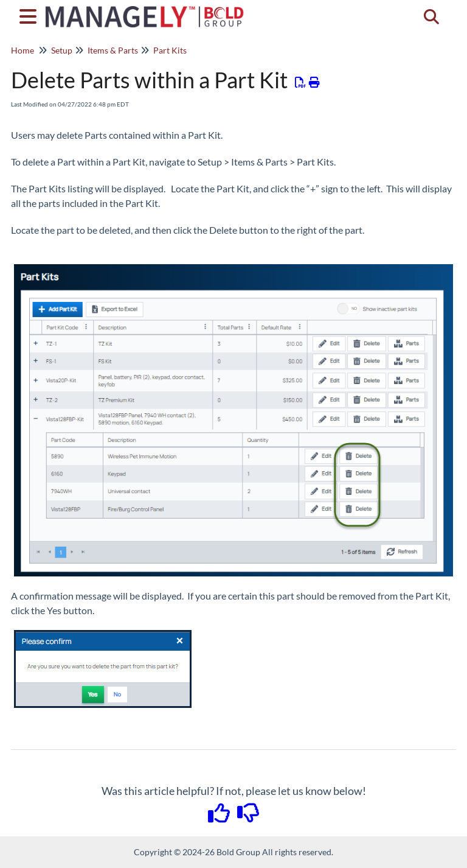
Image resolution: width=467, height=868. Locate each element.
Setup (62, 50)
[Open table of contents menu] (30, 15)
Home (22, 50)
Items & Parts (113, 50)
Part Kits (170, 50)
